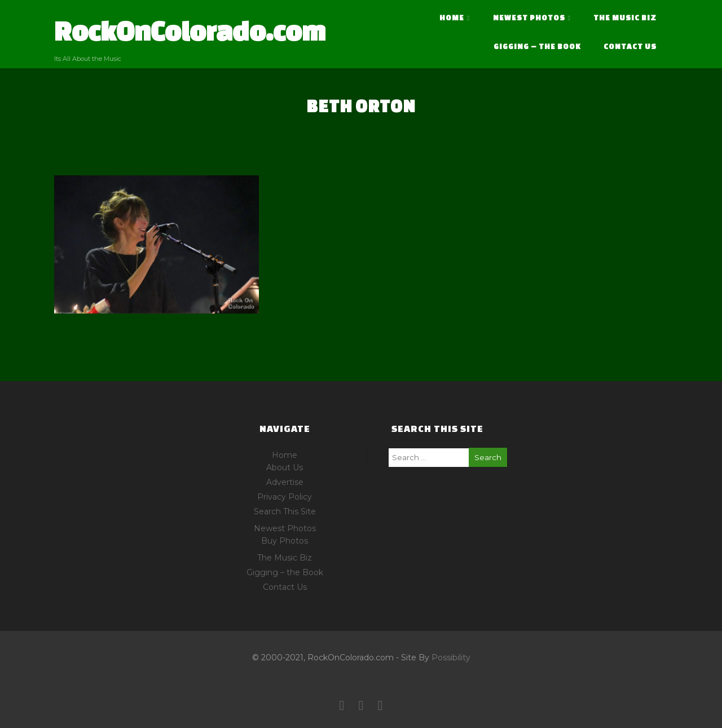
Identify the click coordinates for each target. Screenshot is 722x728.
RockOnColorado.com (190, 31)
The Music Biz (625, 18)
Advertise (285, 482)
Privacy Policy (285, 497)
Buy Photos (285, 541)
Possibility (451, 658)
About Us (285, 467)
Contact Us (630, 47)
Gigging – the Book (537, 47)
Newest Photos (532, 18)
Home (455, 18)
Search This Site (285, 511)
